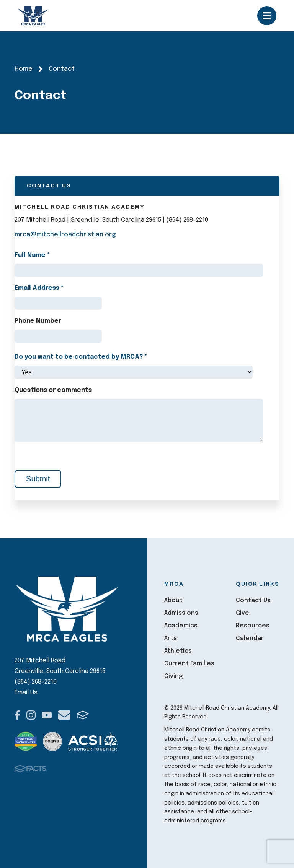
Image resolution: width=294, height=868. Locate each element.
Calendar (250, 638)
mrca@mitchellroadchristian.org (65, 235)
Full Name (32, 255)
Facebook (17, 715)
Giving (173, 676)
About (173, 601)
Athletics (178, 651)
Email (64, 715)
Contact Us (253, 601)
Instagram (31, 715)
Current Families (189, 664)
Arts (171, 638)
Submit (38, 479)
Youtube (47, 715)
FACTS (83, 715)
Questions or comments (53, 390)
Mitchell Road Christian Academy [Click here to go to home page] (33, 16)
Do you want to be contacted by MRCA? (81, 357)
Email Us (26, 693)
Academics (181, 626)
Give (243, 613)
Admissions (181, 613)
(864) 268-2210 (36, 682)
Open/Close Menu (267, 16)
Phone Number (38, 321)
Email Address (39, 288)
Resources (253, 626)
